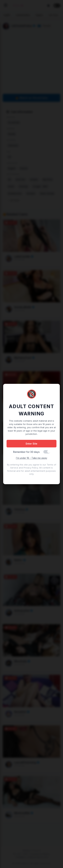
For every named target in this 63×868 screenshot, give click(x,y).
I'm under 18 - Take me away (32, 458)
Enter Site (32, 444)
